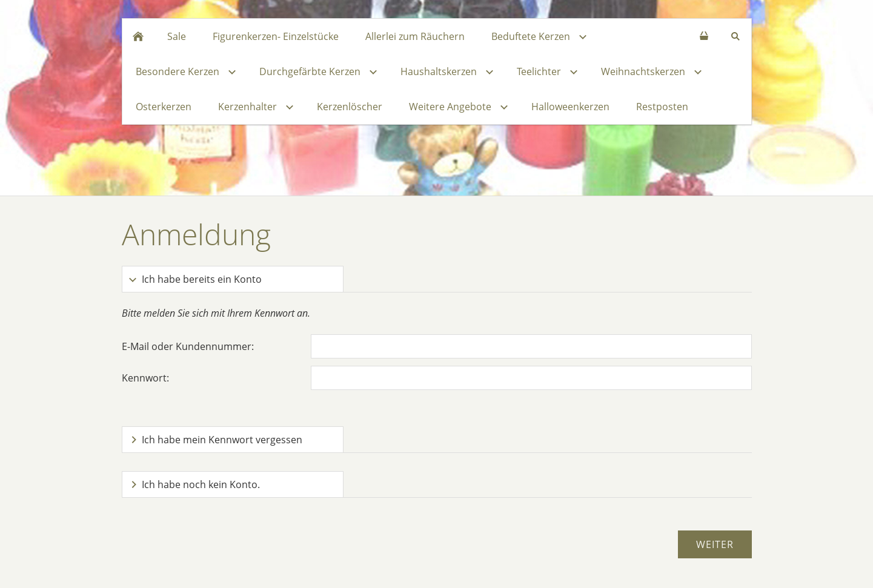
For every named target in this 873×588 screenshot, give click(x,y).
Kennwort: (145, 378)
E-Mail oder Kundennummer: (188, 346)
